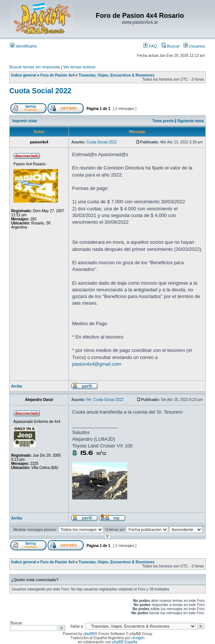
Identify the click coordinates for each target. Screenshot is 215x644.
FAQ (150, 46)
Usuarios (194, 46)
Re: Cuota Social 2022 (105, 400)
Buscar (171, 46)
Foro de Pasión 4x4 (57, 75)
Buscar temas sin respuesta (35, 67)
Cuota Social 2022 (40, 91)
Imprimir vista (25, 121)
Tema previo (163, 121)
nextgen (138, 638)
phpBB (89, 634)
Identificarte (23, 46)
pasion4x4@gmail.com (97, 364)
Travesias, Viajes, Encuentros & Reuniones (116, 75)
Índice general (24, 75)
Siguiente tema (190, 121)
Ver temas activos (79, 67)
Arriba (17, 386)
